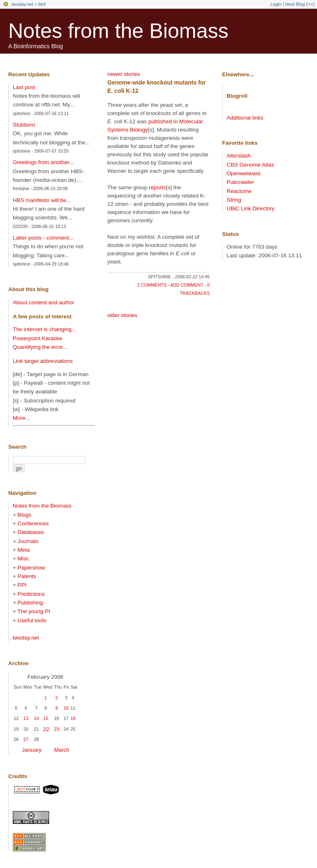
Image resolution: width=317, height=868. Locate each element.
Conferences (33, 523)
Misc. (24, 559)
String (234, 200)
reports (157, 187)
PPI (22, 585)
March (62, 750)
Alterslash (239, 156)
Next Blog (295, 4)
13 (26, 718)
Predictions (31, 594)
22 (46, 729)
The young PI (34, 611)
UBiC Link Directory (251, 208)
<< (310, 4)
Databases (31, 532)
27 (26, 739)
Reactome (239, 191)
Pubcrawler (240, 182)
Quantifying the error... (40, 347)
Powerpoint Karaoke (38, 338)
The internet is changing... (44, 329)
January (32, 750)
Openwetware (244, 173)
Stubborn (24, 125)
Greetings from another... (43, 162)
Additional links (245, 118)
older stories (122, 315)
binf (42, 4)
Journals (28, 541)
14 (36, 718)
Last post (24, 87)
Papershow (32, 568)
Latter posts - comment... (43, 238)
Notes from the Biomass (118, 31)
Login (276, 4)
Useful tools (32, 620)
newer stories (124, 74)
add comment (187, 285)
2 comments (152, 285)
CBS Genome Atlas (250, 165)
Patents (27, 576)
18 (73, 718)
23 (57, 729)
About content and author (44, 302)
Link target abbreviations (43, 361)
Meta (24, 550)
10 (66, 708)
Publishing (31, 603)
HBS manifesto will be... (42, 200)
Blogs (25, 515)
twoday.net (22, 4)
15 (46, 718)
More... (21, 418)
